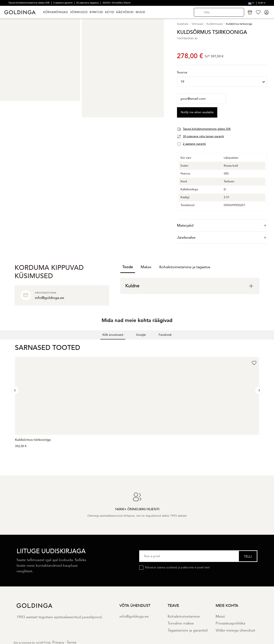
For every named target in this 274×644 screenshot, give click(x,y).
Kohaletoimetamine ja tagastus (185, 267)
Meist (220, 616)
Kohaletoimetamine (184, 616)
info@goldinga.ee (134, 616)
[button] (3, 344)
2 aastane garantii (63, 3)
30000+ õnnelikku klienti (116, 3)
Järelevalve (222, 238)
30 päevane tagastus (88, 3)
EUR (262, 3)
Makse (146, 267)
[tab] (222, 226)
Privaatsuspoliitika (230, 623)
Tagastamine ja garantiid (188, 630)
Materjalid (222, 226)
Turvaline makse (181, 623)
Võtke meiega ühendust (235, 630)
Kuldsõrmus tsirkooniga (33, 440)
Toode (128, 267)
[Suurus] (222, 82)
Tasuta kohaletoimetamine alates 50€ (29, 3)
